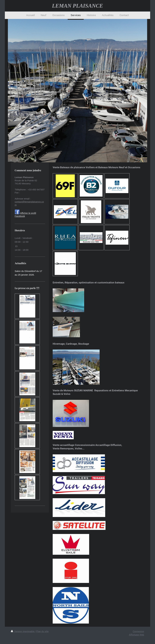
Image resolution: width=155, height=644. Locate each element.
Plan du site (42, 631)
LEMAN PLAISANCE (77, 6)
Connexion (138, 631)
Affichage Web (137, 635)
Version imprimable (23, 631)
